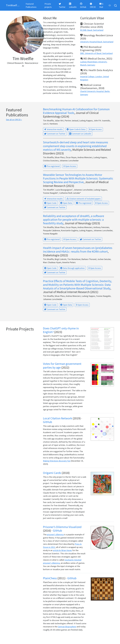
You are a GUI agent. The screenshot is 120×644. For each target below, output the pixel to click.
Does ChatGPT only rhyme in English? (61, 330)
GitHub (48, 422)
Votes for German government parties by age (62, 366)
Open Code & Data (76, 129)
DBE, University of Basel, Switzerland (96, 53)
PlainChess (50, 578)
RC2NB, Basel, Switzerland (92, 30)
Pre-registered (52, 166)
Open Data (66, 203)
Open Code (50, 203)
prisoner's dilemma (55, 534)
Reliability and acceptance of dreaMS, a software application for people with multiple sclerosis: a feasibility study (74, 220)
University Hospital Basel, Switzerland (97, 42)
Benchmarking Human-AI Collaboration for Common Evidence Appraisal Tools (76, 111)
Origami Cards (52, 473)
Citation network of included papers (84, 199)
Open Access (95, 129)
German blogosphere (67, 627)
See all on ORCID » (14, 120)
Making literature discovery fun (57, 461)
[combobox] (116, 5)
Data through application (72, 268)
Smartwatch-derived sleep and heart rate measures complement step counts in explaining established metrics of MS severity (76, 146)
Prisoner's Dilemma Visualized (62, 527)
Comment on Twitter (55, 134)
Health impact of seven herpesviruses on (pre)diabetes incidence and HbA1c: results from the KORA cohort (78, 250)
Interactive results (53, 129)
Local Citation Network (58, 418)
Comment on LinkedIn (80, 134)
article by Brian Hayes (62, 550)
